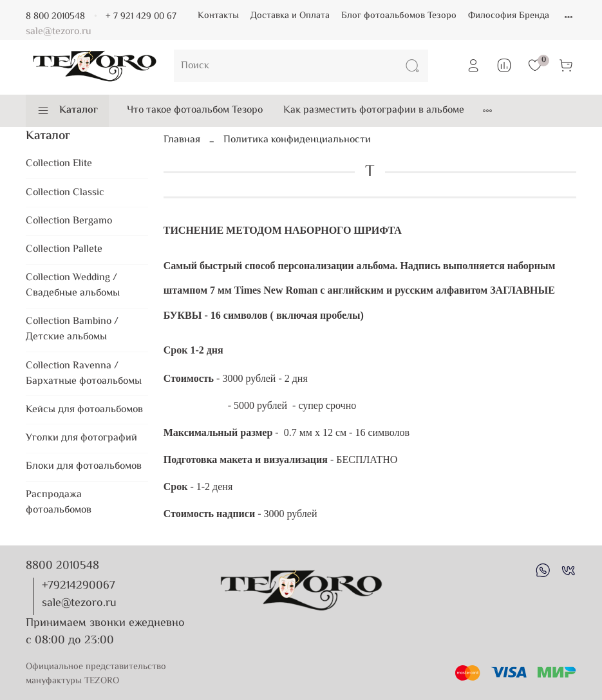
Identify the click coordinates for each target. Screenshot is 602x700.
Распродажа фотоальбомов (59, 503)
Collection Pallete (64, 250)
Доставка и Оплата (290, 16)
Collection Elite (59, 164)
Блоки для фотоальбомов (84, 467)
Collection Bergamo (69, 221)
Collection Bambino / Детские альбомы (72, 329)
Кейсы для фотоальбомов (84, 410)
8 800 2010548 (55, 16)
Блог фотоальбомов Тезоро (399, 16)
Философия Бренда (509, 16)
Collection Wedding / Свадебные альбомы (73, 286)
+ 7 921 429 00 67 (141, 16)
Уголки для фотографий (81, 438)
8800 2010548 (62, 566)
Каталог (67, 110)
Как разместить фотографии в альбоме (374, 110)
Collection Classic (65, 193)
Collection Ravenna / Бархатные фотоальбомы (84, 374)
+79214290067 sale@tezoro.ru (79, 595)
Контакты (218, 16)
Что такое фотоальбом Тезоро (195, 110)
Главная (182, 140)
